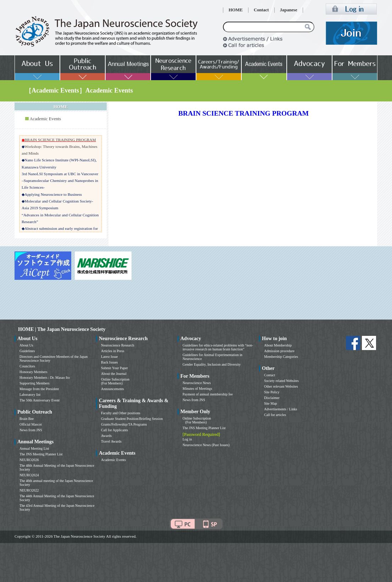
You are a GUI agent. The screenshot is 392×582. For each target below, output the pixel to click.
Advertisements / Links (281, 409)
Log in (187, 439)
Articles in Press (113, 351)
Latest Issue (110, 357)
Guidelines (27, 351)
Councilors (27, 366)
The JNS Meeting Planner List (41, 454)
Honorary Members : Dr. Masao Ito (45, 378)
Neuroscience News (197, 383)
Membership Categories (281, 357)
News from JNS (31, 430)
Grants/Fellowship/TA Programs (124, 424)
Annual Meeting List (34, 448)
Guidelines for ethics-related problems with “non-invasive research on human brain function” (218, 347)
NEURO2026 (29, 460)
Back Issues (110, 362)
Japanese (289, 10)
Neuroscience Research (118, 345)
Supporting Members (35, 383)
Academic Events (45, 119)
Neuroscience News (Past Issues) (206, 445)
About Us (26, 345)
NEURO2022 (29, 490)
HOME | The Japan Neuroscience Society (62, 329)
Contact (261, 10)
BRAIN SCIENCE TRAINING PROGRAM (60, 140)
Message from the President (39, 389)
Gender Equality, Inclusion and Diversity (212, 364)
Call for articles (275, 415)
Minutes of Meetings (197, 389)
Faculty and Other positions (121, 413)
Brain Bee (27, 419)
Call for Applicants (114, 430)
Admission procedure (279, 351)
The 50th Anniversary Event (40, 400)
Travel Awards (111, 441)
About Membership (278, 345)
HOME (236, 10)
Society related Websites (281, 381)
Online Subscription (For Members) (115, 381)
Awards (106, 436)
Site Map (270, 403)
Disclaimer (272, 398)
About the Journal (114, 374)
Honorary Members (33, 372)
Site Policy (272, 392)
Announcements (113, 389)
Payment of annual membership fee (208, 394)
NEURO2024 (29, 475)
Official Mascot (31, 424)
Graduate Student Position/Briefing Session (132, 419)
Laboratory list (30, 395)
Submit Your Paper (114, 368)
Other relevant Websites (281, 386)
